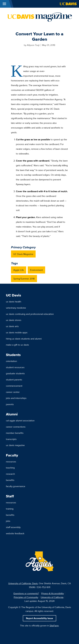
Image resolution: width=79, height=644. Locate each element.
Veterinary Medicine (16, 308)
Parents (10, 404)
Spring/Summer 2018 (24, 279)
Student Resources (15, 367)
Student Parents (14, 380)
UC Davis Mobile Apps (17, 332)
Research (10, 474)
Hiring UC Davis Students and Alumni (24, 339)
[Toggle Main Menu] (4, 4)
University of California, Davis (23, 583)
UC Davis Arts (12, 326)
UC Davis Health (14, 302)
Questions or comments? (26, 593)
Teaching (10, 468)
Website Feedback (15, 533)
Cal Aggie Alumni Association (20, 420)
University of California (52, 597)
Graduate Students (15, 373)
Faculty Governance (16, 486)
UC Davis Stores (14, 320)
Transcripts (11, 439)
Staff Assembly (13, 527)
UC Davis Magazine (23, 254)
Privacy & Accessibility (53, 593)
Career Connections (16, 427)
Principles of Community (26, 597)
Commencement (14, 386)
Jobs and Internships (16, 398)
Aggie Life (19, 270)
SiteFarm (54, 626)
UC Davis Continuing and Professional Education (30, 314)
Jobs (8, 521)
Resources (11, 462)
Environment (36, 270)
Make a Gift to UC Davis (17, 345)
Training (10, 509)
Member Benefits (15, 433)
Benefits (10, 480)
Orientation (11, 361)
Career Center (13, 392)
